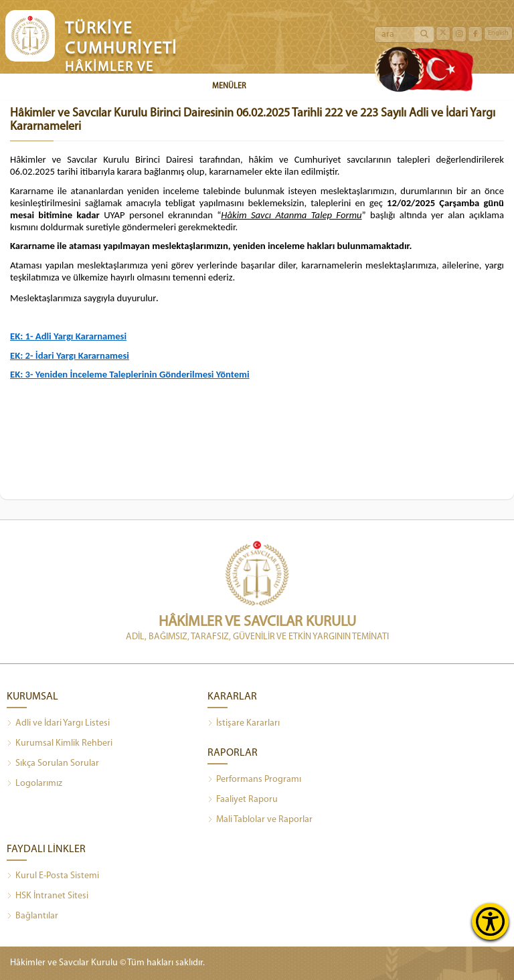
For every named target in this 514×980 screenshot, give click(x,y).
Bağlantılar (32, 916)
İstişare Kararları (244, 724)
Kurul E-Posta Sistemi (53, 876)
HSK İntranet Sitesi (48, 896)
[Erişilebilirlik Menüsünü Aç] (490, 921)
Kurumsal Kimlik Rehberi (60, 744)
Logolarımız (34, 784)
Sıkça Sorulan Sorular (53, 764)
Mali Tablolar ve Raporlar (260, 820)
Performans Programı (254, 780)
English (498, 33)
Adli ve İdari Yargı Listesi (58, 724)
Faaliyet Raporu (243, 800)
